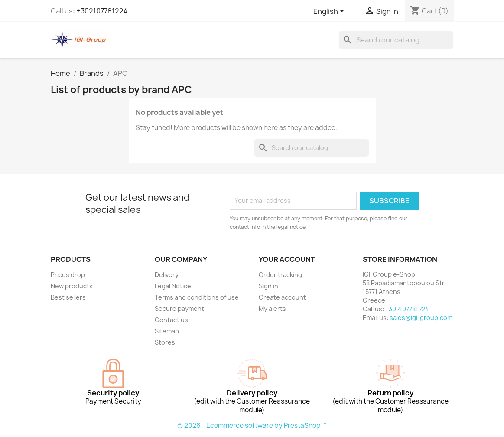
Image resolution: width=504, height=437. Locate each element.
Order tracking (280, 275)
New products (72, 286)
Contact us (171, 320)
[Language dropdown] (330, 12)
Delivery (167, 275)
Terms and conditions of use (197, 297)
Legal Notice (173, 286)
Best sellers (68, 297)
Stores (165, 342)
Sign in (268, 286)
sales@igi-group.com (421, 318)
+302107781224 (102, 11)
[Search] (396, 40)
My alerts (272, 308)
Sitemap (167, 331)
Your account (287, 259)
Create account (282, 297)
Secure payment (179, 308)
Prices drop (68, 275)
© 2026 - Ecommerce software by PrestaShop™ (252, 426)
